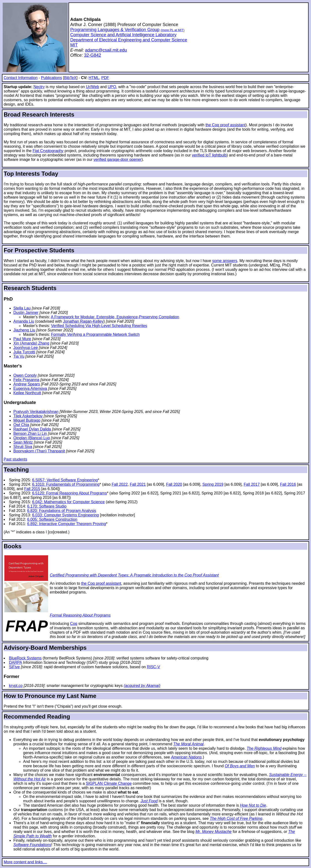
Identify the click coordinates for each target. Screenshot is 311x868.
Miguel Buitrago (27, 420)
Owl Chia (21, 425)
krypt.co (16, 686)
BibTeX (70, 78)
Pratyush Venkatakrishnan (36, 412)
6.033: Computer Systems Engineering (65, 515)
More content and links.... (25, 862)
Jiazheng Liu (24, 330)
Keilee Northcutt (27, 393)
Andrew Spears (27, 384)
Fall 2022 (120, 484)
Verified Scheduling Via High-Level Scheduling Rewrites (99, 326)
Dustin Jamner (26, 313)
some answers (225, 261)
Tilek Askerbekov (28, 416)
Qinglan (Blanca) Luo (32, 438)
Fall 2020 (174, 484)
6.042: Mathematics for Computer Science (68, 502)
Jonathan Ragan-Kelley (83, 321)
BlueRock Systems (25, 658)
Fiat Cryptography (48, 151)
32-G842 (93, 55)
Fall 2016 (288, 484)
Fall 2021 (138, 484)
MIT (74, 45)
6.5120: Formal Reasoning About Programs (69, 493)
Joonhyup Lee (26, 348)
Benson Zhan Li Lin (30, 434)
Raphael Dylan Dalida (32, 429)
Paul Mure (22, 339)
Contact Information (21, 78)
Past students (15, 459)
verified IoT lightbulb (209, 155)
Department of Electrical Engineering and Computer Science (129, 40)
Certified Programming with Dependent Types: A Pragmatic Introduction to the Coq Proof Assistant (134, 575)
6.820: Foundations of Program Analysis (62, 511)
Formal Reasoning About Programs (80, 615)
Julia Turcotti (24, 352)
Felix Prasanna (26, 380)
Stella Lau (22, 308)
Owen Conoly (25, 375)
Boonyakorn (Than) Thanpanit (39, 451)
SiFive (14, 667)
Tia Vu (19, 356)
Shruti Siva (23, 447)
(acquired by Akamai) (142, 686)
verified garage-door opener (117, 160)
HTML (94, 78)
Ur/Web (93, 87)
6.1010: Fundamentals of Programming (66, 484)
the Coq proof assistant (226, 125)
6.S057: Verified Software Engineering (65, 480)
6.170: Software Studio (47, 506)
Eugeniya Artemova (30, 388)
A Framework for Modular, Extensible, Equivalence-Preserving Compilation (115, 317)
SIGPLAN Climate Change (109, 783)
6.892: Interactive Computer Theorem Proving (67, 524)
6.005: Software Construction (52, 519)
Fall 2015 (32, 489)
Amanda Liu (24, 321)
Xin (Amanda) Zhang (31, 343)
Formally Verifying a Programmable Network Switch (95, 334)
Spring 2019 (213, 484)
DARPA (15, 662)
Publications (52, 78)
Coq (74, 624)
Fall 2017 (252, 484)
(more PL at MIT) (173, 30)
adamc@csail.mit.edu (106, 50)
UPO (112, 87)
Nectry (39, 87)
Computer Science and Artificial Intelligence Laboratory (123, 35)
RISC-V (153, 667)
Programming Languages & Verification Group (115, 30)
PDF (105, 78)
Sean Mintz (23, 442)
